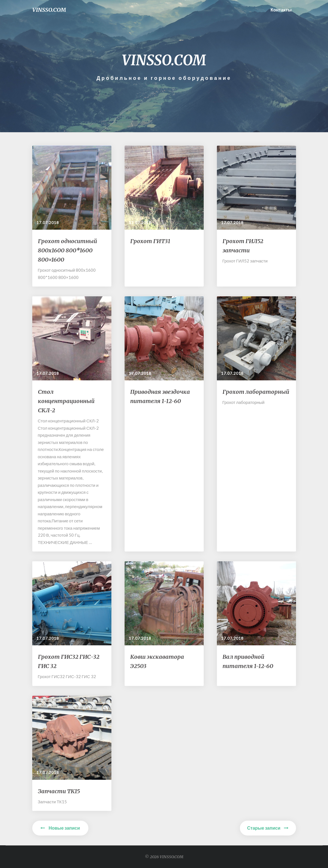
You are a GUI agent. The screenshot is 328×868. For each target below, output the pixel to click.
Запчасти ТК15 (59, 791)
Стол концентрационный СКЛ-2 (66, 401)
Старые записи (268, 828)
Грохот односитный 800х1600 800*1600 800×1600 (67, 250)
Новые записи (60, 828)
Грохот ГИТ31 (150, 241)
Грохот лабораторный (256, 392)
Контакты (281, 10)
